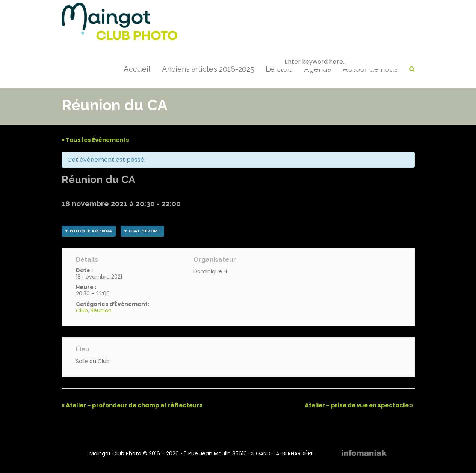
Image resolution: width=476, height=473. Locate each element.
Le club (279, 69)
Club (82, 310)
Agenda (318, 69)
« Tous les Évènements (95, 140)
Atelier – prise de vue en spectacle (359, 405)
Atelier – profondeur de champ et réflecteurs (132, 405)
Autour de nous (370, 69)
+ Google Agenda (89, 231)
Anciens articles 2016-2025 (208, 69)
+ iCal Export (142, 231)
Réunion (101, 310)
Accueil (137, 69)
